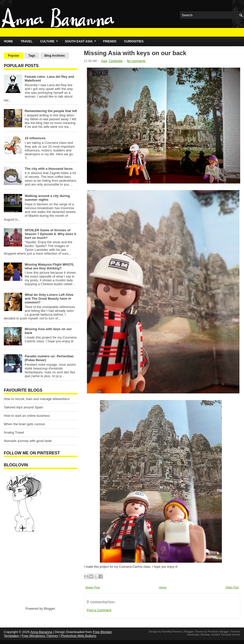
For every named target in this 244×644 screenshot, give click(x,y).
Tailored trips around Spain (24, 407)
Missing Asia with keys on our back (135, 53)
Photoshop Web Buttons (79, 636)
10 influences (35, 138)
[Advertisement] (36, 569)
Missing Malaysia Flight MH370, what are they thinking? (49, 266)
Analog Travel (14, 432)
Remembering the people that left (51, 111)
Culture (51, 40)
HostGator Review (198, 635)
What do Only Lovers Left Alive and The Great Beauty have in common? (49, 298)
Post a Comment (99, 610)
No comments (136, 61)
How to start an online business (27, 416)
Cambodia (116, 61)
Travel (27, 41)
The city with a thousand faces (49, 169)
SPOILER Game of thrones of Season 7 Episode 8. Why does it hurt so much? (50, 234)
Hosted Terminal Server (226, 635)
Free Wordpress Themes (40, 636)
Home (8, 41)
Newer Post (93, 587)
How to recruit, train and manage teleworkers (37, 399)
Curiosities (134, 41)
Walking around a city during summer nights (47, 198)
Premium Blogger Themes (224, 632)
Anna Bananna (41, 632)
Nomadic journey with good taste (28, 441)
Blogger (49, 609)
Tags (32, 56)
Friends (110, 41)
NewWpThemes (172, 632)
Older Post (232, 587)
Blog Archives (55, 56)
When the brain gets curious (24, 424)
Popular (14, 56)
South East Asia (82, 40)
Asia (104, 61)
